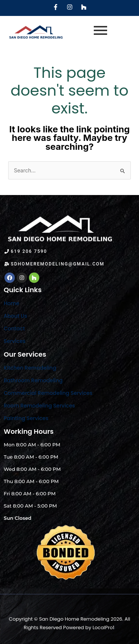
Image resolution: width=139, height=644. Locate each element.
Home (11, 303)
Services (15, 341)
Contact (14, 328)
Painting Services (26, 418)
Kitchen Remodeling (30, 368)
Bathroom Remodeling (33, 380)
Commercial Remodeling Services (48, 393)
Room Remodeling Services (39, 406)
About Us (15, 316)
